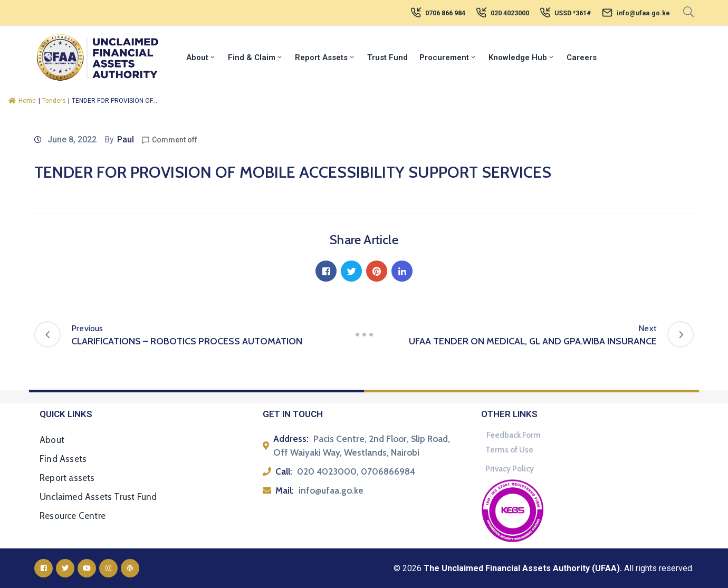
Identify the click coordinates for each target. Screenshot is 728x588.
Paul (126, 139)
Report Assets (325, 57)
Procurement (448, 57)
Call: (284, 471)
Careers (582, 57)
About (201, 57)
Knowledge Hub (522, 57)
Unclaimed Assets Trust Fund (98, 497)
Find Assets (63, 459)
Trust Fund (387, 57)
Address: (291, 439)
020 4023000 (510, 13)
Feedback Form (514, 435)
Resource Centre (73, 516)
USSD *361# (573, 13)
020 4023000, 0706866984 (356, 471)
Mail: (285, 490)
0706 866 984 (445, 13)
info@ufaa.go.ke (643, 13)
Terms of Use (509, 450)
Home (22, 101)
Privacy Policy (510, 469)
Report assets (67, 478)
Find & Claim (256, 57)
